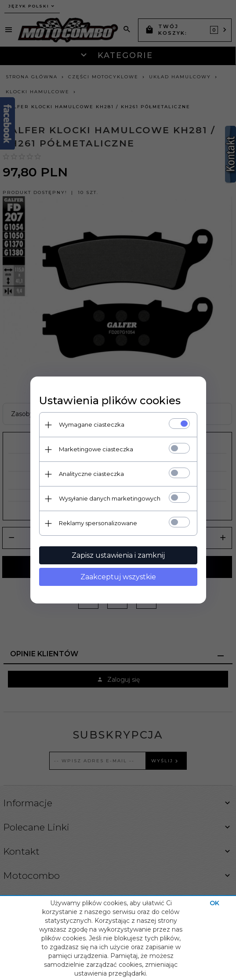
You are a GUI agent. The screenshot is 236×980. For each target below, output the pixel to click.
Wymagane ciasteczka (92, 424)
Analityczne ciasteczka (91, 474)
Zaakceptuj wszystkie (118, 577)
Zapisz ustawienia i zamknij (118, 555)
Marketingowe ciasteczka (96, 449)
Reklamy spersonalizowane (98, 523)
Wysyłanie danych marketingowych (110, 498)
